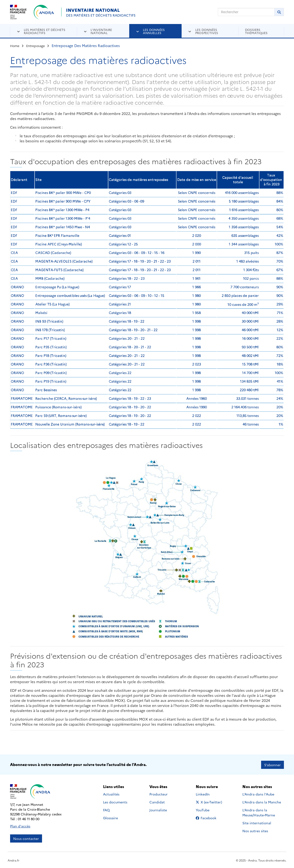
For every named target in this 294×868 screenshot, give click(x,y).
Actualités (111, 794)
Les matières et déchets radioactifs (45, 31)
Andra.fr (14, 860)
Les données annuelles (154, 31)
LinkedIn (208, 794)
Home (15, 46)
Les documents (115, 802)
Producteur (159, 794)
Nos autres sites (255, 830)
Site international (257, 822)
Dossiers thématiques (256, 31)
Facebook (210, 817)
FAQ (106, 809)
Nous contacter (26, 838)
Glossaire (110, 817)
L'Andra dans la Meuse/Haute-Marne (259, 812)
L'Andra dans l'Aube (258, 794)
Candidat (157, 802)
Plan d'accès (20, 826)
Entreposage (36, 46)
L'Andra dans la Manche (262, 802)
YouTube (208, 809)
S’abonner (273, 764)
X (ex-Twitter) (210, 802)
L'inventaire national (101, 31)
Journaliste (158, 809)
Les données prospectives (207, 31)
